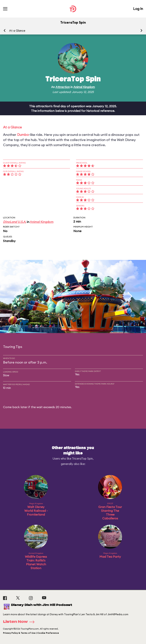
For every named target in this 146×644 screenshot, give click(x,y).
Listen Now (20, 622)
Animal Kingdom (84, 87)
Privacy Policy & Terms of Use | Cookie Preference (31, 633)
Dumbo (23, 135)
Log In (138, 9)
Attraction (63, 87)
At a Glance (17, 31)
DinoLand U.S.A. (15, 222)
